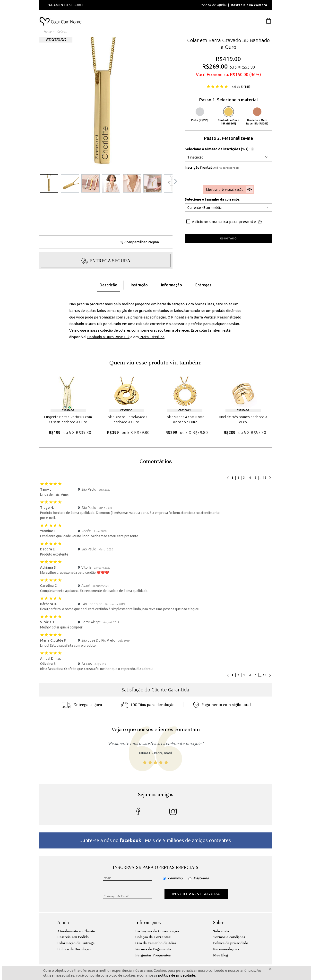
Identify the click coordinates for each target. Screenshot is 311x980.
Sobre (219, 923)
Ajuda (63, 923)
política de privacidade (177, 975)
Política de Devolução (74, 949)
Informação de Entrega (76, 943)
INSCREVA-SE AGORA (196, 894)
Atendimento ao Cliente (76, 931)
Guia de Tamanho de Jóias (156, 943)
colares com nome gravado (141, 330)
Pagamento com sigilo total (222, 705)
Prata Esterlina (152, 337)
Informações (148, 923)
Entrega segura (81, 705)
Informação (172, 285)
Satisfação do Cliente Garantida (155, 690)
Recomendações (226, 949)
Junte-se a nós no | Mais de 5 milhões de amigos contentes (155, 840)
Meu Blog (221, 955)
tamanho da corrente (222, 199)
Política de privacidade (231, 943)
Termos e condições (229, 937)
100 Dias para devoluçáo (148, 705)
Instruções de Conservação (157, 931)
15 (265, 478)
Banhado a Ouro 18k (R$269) (228, 116)
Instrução (139, 285)
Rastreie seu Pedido (73, 937)
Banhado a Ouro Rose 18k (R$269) (257, 116)
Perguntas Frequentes (153, 955)
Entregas (203, 285)
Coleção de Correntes (153, 937)
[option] (104, 5)
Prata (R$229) (200, 115)
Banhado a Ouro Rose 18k (108, 337)
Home (48, 31)
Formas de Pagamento (153, 949)
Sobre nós (221, 931)
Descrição (108, 285)
